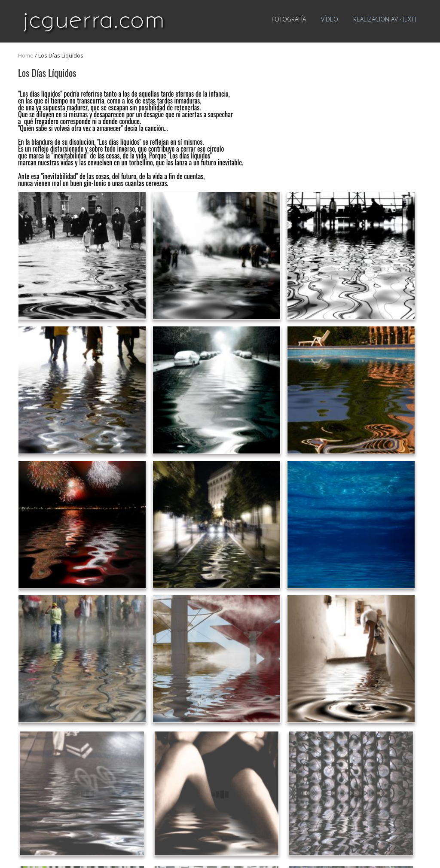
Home (26, 55)
